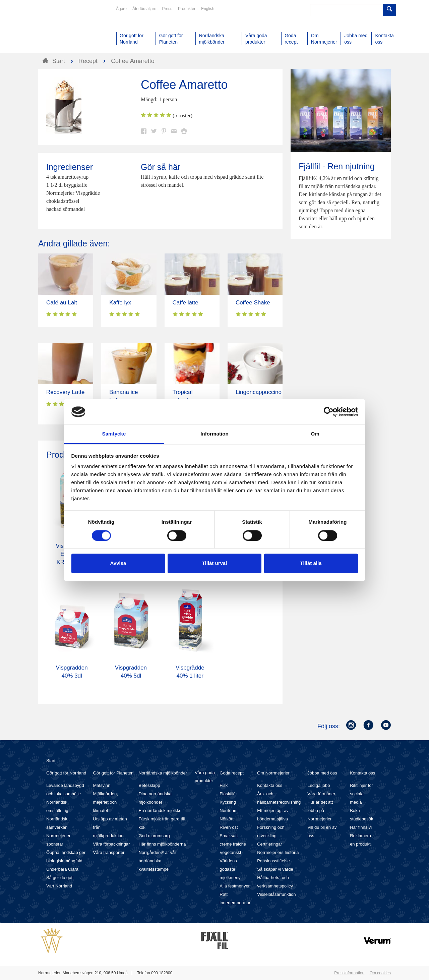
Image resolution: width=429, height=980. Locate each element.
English (208, 9)
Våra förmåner (321, 794)
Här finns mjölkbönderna (162, 844)
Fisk (224, 785)
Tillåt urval (215, 563)
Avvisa (118, 563)
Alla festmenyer (235, 886)
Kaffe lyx (120, 303)
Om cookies (380, 973)
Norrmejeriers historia (278, 852)
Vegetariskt (230, 852)
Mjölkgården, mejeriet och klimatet (106, 802)
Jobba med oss (322, 773)
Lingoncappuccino (259, 392)
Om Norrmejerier (273, 773)
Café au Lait (62, 303)
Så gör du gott (60, 878)
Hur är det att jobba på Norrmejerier (320, 811)
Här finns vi (361, 827)
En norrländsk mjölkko (160, 811)
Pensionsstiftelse (273, 861)
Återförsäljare (144, 9)
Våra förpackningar (112, 844)
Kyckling (228, 802)
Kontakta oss (270, 785)
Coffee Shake (253, 303)
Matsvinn (102, 785)
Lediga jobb (319, 785)
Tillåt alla (311, 563)
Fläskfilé (228, 794)
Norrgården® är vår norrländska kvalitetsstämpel (157, 861)
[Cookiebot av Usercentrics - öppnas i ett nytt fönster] (329, 412)
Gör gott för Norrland (66, 773)
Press (167, 9)
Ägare (121, 9)
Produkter (187, 9)
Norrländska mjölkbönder (163, 773)
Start (51, 761)
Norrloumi (229, 811)
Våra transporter (109, 852)
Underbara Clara (62, 869)
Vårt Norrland (59, 886)
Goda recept (232, 773)
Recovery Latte (65, 392)
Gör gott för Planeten (113, 773)
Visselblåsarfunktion (276, 894)
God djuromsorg (154, 836)
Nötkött (226, 819)
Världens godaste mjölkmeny (230, 869)
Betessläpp (149, 785)
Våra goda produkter (205, 777)
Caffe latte (186, 303)
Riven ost (229, 827)
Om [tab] (315, 434)
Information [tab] (214, 434)
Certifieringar (269, 844)
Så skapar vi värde (275, 869)
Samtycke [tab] (114, 434)
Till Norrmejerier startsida (64, 30)
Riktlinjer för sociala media (361, 794)
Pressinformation (349, 973)
